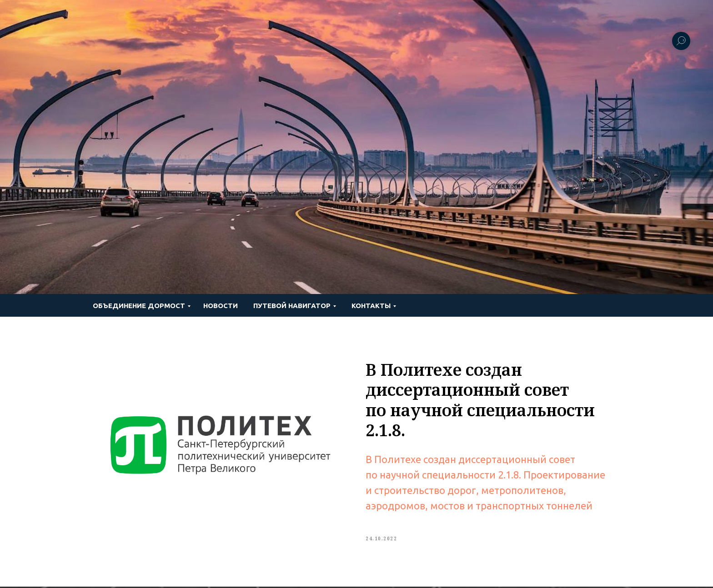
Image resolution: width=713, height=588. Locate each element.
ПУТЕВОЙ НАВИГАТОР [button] (292, 306)
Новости (221, 306)
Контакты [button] (371, 306)
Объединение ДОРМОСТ (139, 306)
